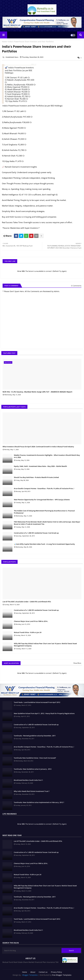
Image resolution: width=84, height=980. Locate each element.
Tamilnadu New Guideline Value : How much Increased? (35, 758)
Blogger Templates (30, 975)
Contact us (43, 972)
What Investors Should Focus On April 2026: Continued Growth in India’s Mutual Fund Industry (38, 447)
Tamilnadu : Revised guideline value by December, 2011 (35, 736)
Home (4, 42)
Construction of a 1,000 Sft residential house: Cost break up (36, 533)
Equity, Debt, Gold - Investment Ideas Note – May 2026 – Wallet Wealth (40, 466)
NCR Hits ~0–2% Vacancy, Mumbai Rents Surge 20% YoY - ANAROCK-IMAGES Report (37, 392)
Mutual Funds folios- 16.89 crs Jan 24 (28, 632)
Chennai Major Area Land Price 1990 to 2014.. (31, 621)
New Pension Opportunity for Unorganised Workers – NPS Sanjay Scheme (42, 500)
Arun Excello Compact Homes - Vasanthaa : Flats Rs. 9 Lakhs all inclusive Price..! (44, 488)
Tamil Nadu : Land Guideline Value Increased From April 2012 (37, 702)
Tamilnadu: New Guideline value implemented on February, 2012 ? (39, 802)
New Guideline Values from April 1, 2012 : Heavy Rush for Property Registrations (44, 713)
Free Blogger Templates (62, 975)
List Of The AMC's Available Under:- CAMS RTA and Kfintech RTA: (27, 602)
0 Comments (76, 286)
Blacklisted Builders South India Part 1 (28, 780)
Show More (77, 663)
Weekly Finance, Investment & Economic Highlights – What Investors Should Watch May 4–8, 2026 (47, 456)
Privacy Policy (56, 972)
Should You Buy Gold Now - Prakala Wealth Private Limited (36, 477)
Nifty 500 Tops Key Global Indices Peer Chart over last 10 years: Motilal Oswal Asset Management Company (45, 645)
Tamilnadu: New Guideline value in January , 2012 (33, 769)
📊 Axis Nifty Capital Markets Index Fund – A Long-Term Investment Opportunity (44, 544)
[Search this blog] (32, 950)
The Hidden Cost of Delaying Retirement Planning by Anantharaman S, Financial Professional (44, 512)
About (33, 972)
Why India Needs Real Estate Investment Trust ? (32, 791)
